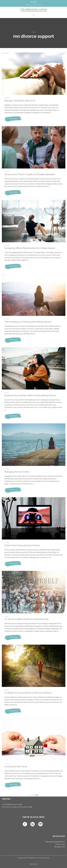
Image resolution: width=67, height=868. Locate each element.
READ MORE (13, 119)
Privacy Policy (33, 864)
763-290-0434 (60, 844)
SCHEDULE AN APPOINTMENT (33, 5)
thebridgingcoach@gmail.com (55, 842)
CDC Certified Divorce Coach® (12, 804)
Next (36, 795)
